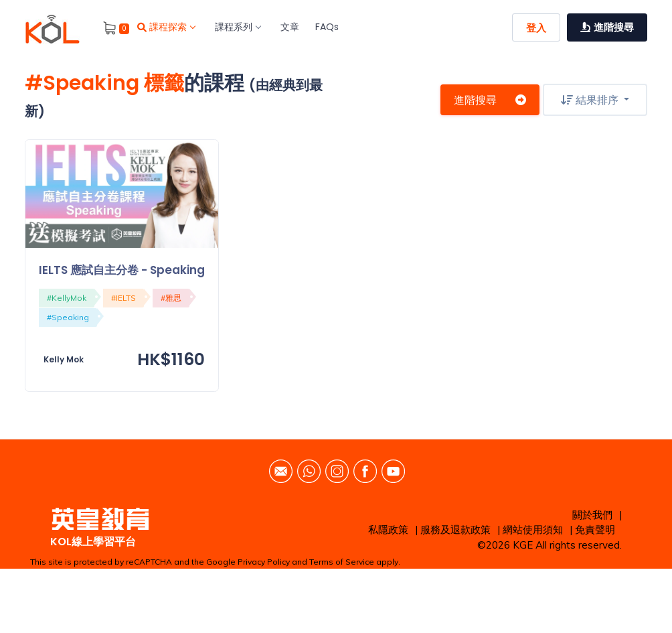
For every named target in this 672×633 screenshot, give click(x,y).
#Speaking (68, 317)
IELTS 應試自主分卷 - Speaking (122, 270)
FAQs (327, 27)
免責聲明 (595, 530)
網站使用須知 (533, 530)
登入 (536, 28)
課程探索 (166, 27)
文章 (290, 27)
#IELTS (123, 298)
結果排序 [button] (591, 100)
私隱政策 (388, 530)
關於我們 (592, 515)
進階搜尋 (490, 100)
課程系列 (238, 27)
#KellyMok (67, 298)
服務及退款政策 (455, 530)
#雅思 (171, 298)
